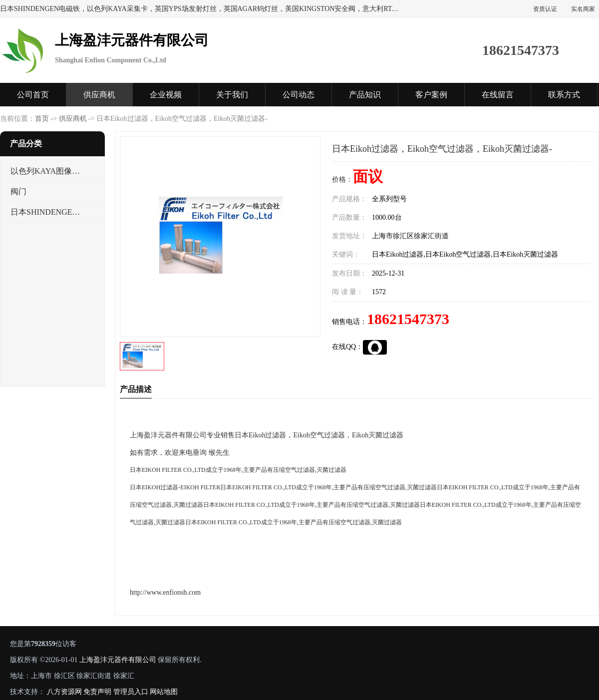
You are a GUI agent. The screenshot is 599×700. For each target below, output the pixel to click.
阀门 (18, 191)
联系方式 (564, 95)
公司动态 (299, 95)
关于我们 (232, 95)
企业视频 (166, 95)
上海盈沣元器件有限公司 (118, 660)
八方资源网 (64, 692)
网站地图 (164, 692)
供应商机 (99, 95)
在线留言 (498, 95)
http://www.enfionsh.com (165, 592)
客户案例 (431, 95)
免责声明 (97, 692)
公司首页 (33, 95)
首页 (42, 119)
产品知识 (365, 95)
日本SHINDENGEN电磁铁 (47, 212)
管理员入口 (131, 692)
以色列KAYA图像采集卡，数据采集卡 (47, 171)
